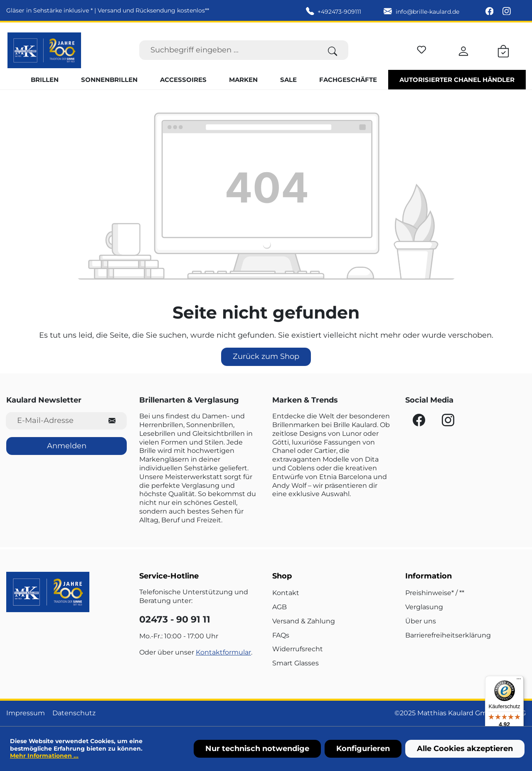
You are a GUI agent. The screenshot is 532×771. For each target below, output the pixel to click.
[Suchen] (333, 50)
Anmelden (67, 446)
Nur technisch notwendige (257, 749)
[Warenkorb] (503, 50)
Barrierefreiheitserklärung (448, 635)
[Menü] (519, 681)
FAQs (281, 635)
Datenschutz (74, 713)
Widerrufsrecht (298, 649)
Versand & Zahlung (304, 621)
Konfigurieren (363, 749)
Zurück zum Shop (266, 356)
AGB (280, 607)
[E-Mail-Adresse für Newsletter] (52, 421)
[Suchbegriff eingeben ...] (228, 50)
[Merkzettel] (422, 48)
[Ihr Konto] (463, 50)
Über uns (421, 621)
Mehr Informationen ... (44, 756)
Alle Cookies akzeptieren (465, 749)
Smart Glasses (296, 663)
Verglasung (424, 607)
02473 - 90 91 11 (175, 619)
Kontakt (286, 593)
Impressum (26, 713)
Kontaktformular (223, 652)
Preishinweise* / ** (435, 593)
